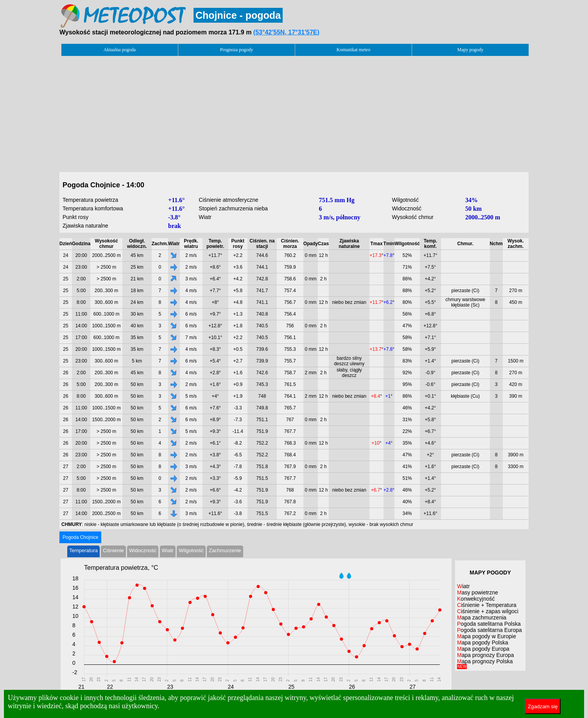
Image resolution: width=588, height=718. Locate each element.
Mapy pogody (471, 50)
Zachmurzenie (225, 550)
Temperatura (83, 550)
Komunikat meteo (353, 50)
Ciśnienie (113, 550)
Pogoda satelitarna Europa (489, 630)
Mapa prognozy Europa (486, 655)
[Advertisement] (294, 112)
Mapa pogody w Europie (487, 636)
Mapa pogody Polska (483, 643)
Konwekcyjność (476, 599)
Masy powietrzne (478, 592)
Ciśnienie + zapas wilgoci (488, 611)
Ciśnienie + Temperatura (487, 605)
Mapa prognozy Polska (485, 663)
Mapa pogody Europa (483, 649)
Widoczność (143, 550)
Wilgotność (191, 550)
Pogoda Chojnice (80, 537)
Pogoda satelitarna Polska (489, 624)
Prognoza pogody (237, 50)
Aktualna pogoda (120, 50)
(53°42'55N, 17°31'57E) (286, 32)
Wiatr (168, 550)
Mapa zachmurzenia (482, 617)
